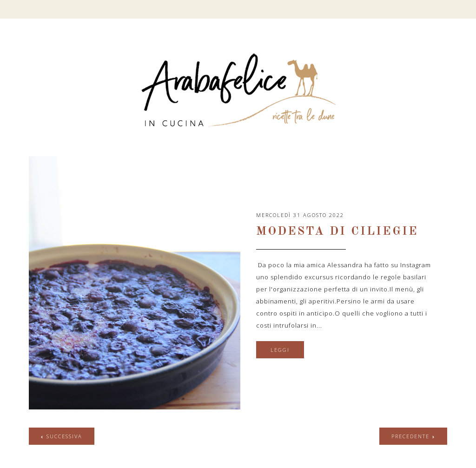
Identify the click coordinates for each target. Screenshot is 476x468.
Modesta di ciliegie (337, 232)
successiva (64, 436)
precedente (410, 436)
